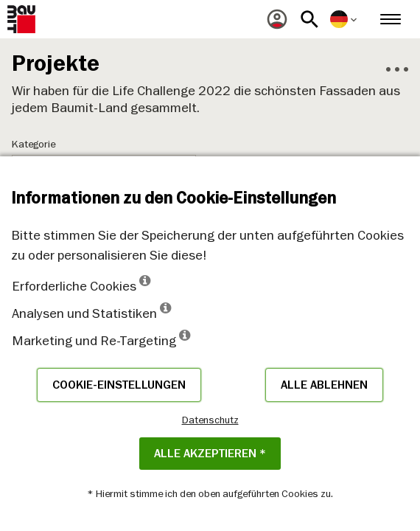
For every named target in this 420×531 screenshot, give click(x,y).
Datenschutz (210, 420)
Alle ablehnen (324, 385)
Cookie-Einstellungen (119, 385)
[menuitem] (277, 19)
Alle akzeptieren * (210, 454)
